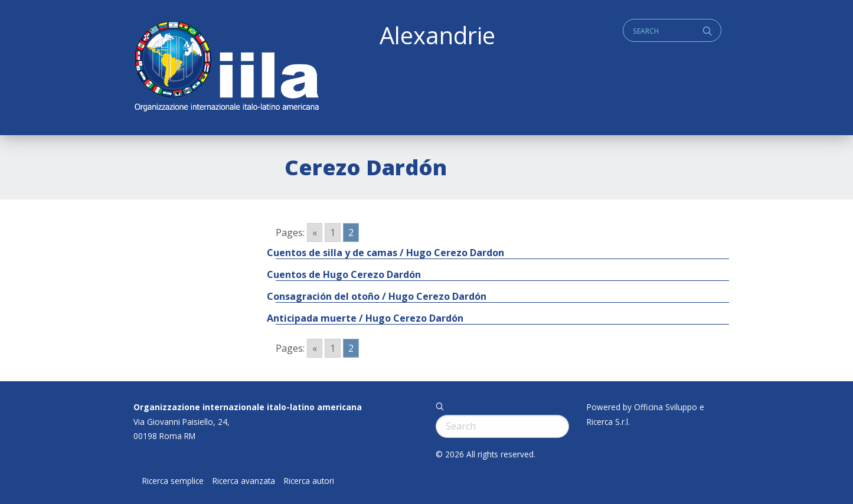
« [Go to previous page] (315, 233)
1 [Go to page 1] (333, 233)
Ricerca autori (309, 481)
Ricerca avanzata (244, 481)
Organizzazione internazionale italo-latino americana (248, 407)
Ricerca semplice (173, 481)
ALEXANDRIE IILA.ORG (226, 68)
